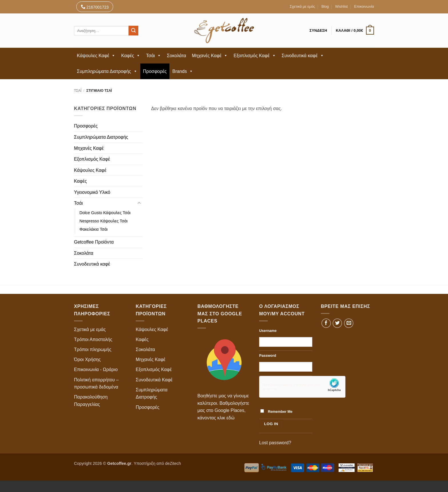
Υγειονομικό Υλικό (92, 192)
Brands (183, 71)
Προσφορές (155, 71)
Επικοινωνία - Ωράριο (96, 370)
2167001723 (95, 7)
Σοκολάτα (177, 56)
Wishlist (341, 6)
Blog (325, 6)
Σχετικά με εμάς (302, 6)
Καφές (131, 56)
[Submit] (133, 31)
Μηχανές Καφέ (210, 56)
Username (268, 331)
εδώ (230, 418)
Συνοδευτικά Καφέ (154, 380)
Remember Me (276, 411)
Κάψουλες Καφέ (96, 56)
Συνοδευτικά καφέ (303, 56)
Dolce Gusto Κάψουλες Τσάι (105, 213)
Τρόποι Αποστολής (93, 339)
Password (268, 356)
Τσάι (154, 56)
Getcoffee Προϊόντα (94, 242)
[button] (355, 31)
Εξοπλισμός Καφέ (255, 56)
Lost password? (275, 443)
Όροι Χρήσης (87, 359)
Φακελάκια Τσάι (94, 229)
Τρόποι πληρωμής (93, 349)
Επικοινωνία (364, 6)
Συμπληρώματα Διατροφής (107, 71)
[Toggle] (139, 203)
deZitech (173, 463)
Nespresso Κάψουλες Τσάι (104, 221)
